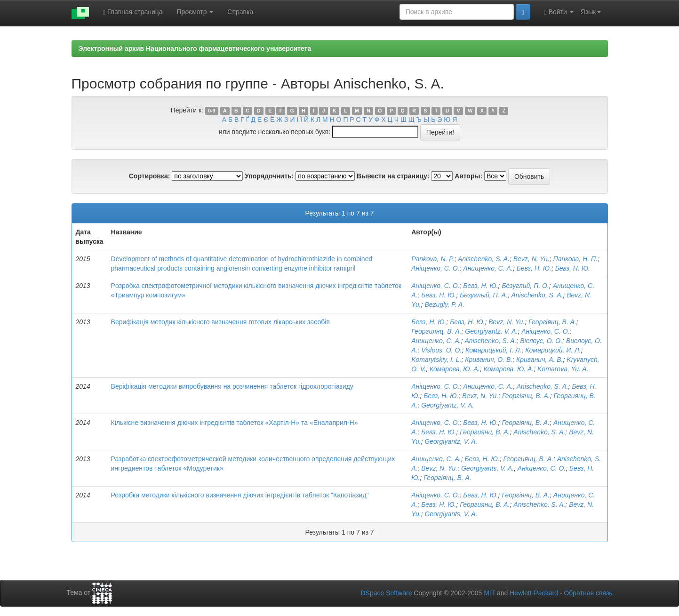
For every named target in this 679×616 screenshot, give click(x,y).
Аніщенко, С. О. (435, 268)
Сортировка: (150, 176)
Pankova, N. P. (433, 259)
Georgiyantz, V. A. (491, 331)
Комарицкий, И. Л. (553, 350)
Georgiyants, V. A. (487, 468)
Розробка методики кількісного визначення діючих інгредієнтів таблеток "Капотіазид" (240, 495)
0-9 (212, 111)
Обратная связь (588, 593)
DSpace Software (386, 593)
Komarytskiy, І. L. (436, 360)
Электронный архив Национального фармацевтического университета (195, 48)
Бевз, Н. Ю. (534, 268)
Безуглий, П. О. (525, 286)
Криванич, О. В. (489, 360)
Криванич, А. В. (539, 360)
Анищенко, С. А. (488, 268)
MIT (489, 593)
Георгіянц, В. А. (552, 322)
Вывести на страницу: (393, 176)
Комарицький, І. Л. (493, 350)
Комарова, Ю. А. (455, 369)
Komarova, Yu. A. (563, 369)
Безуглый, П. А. (483, 295)
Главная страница (133, 12)
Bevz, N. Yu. (531, 259)
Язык (591, 12)
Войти (559, 12)
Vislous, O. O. (441, 350)
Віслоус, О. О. (541, 341)
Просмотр (195, 12)
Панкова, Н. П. (576, 259)
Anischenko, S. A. (484, 259)
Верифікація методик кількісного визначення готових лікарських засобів (220, 322)
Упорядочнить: (269, 176)
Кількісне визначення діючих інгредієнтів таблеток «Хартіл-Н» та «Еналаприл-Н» (235, 423)
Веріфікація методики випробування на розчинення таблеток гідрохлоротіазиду (232, 386)
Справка (240, 12)
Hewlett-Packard (534, 593)
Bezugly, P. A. (444, 304)
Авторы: (468, 176)
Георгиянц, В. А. (436, 331)
